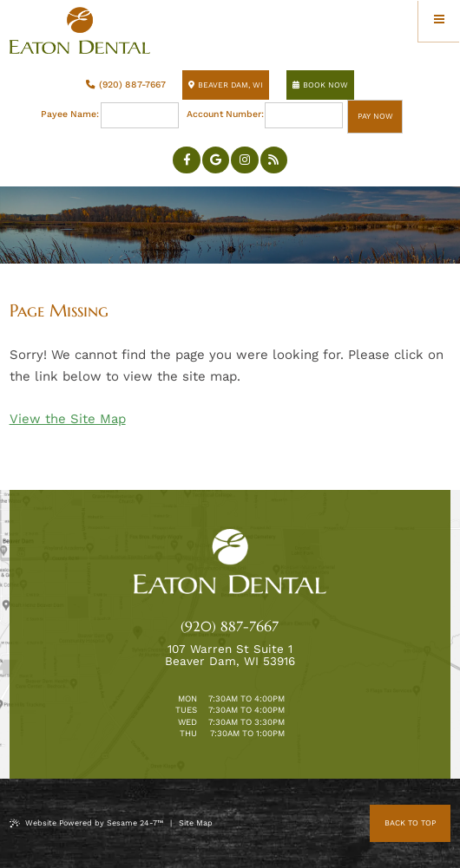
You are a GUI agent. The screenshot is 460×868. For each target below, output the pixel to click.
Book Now (320, 85)
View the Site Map (68, 419)
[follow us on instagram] (245, 160)
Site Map (196, 823)
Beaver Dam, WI (226, 85)
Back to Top (410, 823)
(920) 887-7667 (126, 85)
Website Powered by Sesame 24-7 (86, 823)
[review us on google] (216, 160)
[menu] (439, 21)
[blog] (274, 160)
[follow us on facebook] (187, 160)
